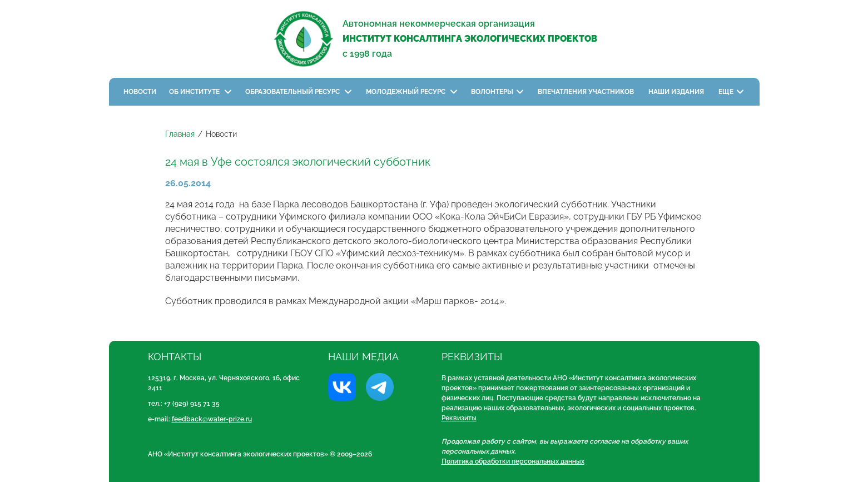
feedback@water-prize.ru (212, 419)
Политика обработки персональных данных (513, 461)
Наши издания (677, 92)
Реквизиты (459, 418)
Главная (180, 134)
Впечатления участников (587, 92)
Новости (140, 92)
